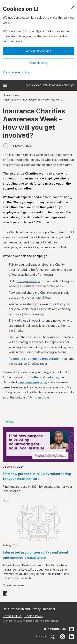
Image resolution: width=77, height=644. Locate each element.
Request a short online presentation (35, 359)
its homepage (39, 397)
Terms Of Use (12, 616)
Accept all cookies (39, 51)
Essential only (38, 63)
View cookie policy (16, 72)
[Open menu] (5, 85)
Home (7, 95)
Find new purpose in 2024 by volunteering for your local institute (37, 476)
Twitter (34, 377)
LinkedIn (52, 377)
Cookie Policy (34, 616)
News (16, 95)
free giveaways (29, 281)
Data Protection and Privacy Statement (29, 609)
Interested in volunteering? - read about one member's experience (36, 555)
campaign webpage (32, 382)
